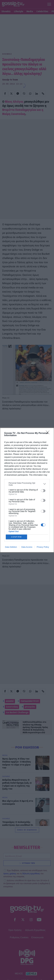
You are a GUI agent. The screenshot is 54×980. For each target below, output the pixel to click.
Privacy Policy (43, 547)
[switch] (43, 491)
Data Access (27, 547)
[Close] (49, 433)
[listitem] (27, 484)
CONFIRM (16, 537)
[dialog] (27, 490)
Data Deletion (11, 547)
